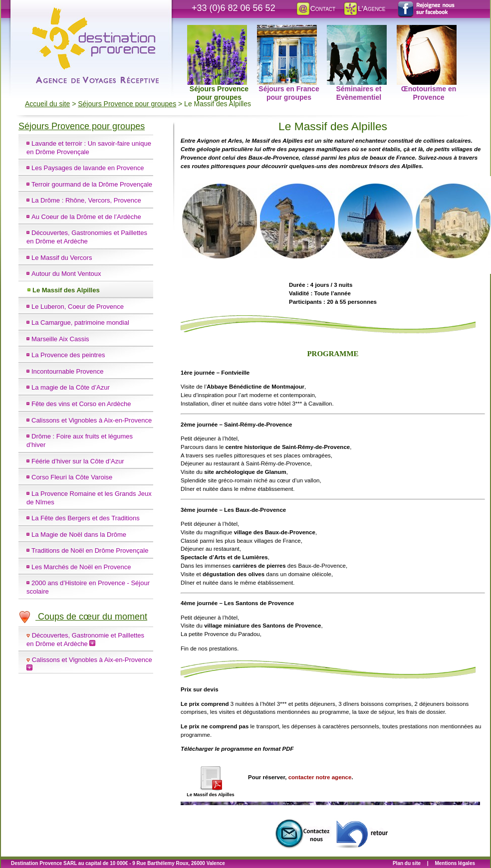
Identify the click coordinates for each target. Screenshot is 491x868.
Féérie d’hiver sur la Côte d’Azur (78, 461)
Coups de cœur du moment (83, 617)
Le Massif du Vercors (62, 258)
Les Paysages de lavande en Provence (88, 168)
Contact (315, 8)
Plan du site (407, 863)
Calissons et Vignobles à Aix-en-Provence (92, 420)
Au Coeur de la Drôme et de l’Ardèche (86, 217)
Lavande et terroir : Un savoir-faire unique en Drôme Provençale (89, 148)
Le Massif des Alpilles (66, 290)
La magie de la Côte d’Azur (71, 387)
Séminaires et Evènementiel (357, 30)
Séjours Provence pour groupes (218, 30)
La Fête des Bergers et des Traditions (86, 518)
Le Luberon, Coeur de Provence (78, 307)
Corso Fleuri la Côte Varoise (72, 477)
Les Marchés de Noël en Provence (81, 567)
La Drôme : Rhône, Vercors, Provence (86, 200)
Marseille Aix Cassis (60, 339)
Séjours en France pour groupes (288, 30)
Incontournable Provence (68, 371)
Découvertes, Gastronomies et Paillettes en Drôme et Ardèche (87, 237)
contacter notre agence (320, 777)
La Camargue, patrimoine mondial (80, 323)
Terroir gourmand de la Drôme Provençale (92, 184)
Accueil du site (47, 104)
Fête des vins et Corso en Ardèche (81, 404)
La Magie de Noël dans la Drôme (79, 535)
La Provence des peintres (68, 355)
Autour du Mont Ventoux (66, 274)
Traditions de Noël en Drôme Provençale (90, 550)
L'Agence (364, 8)
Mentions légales (455, 863)
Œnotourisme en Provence (427, 30)
